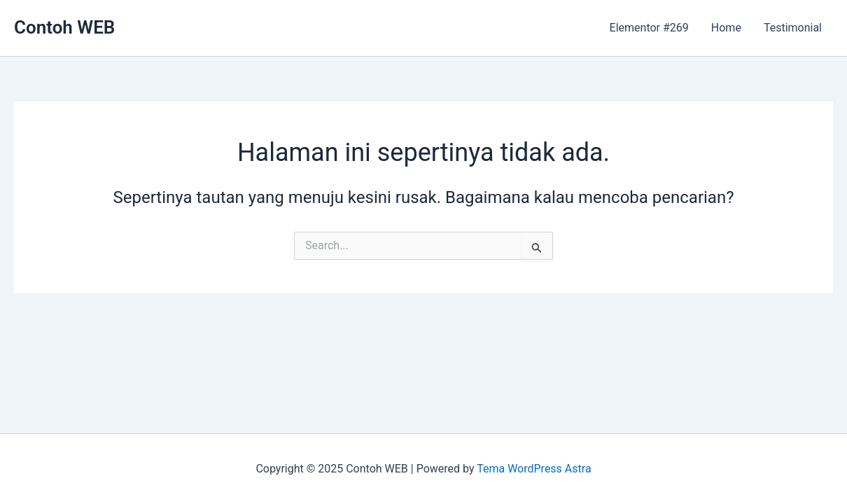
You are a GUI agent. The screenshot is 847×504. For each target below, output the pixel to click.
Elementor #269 (649, 28)
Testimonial (793, 28)
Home (726, 28)
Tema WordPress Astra (534, 469)
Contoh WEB (64, 27)
